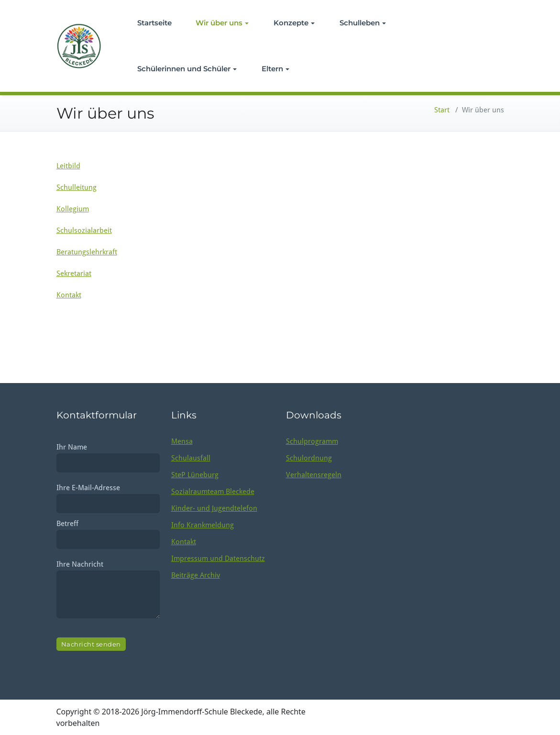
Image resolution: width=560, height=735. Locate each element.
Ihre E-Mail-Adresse (108, 496)
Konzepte (294, 23)
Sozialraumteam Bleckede (213, 492)
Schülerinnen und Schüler (187, 69)
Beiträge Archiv (196, 575)
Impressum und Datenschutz (218, 559)
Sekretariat (74, 274)
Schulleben (363, 23)
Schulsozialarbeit (84, 230)
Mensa (182, 441)
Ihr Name (108, 455)
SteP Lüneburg (195, 475)
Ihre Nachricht (108, 591)
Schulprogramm (312, 441)
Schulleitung (77, 187)
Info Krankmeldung (203, 525)
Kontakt (69, 295)
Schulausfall (191, 458)
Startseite (154, 23)
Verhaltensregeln (314, 475)
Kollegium (73, 209)
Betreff (108, 532)
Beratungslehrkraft (87, 252)
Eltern (275, 69)
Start (442, 110)
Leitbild (68, 166)
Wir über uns (222, 23)
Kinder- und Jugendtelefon (214, 508)
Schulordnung (309, 458)
